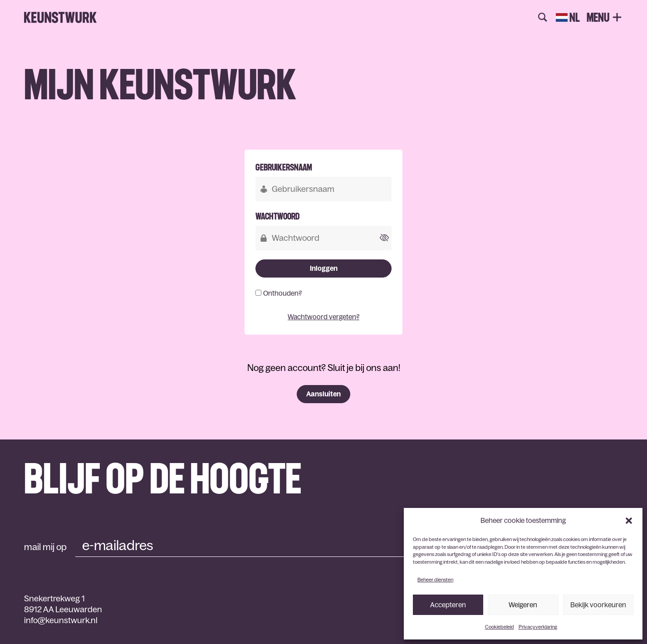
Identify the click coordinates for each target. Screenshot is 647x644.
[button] (629, 521)
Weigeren (523, 605)
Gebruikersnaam (284, 167)
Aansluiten (323, 394)
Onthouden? (282, 293)
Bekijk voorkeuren (598, 605)
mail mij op (45, 547)
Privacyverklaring (538, 627)
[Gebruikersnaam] (323, 189)
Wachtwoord (277, 216)
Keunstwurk (60, 18)
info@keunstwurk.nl (61, 620)
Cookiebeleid (500, 627)
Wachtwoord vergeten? (323, 317)
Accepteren (448, 605)
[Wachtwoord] (323, 238)
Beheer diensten (435, 580)
